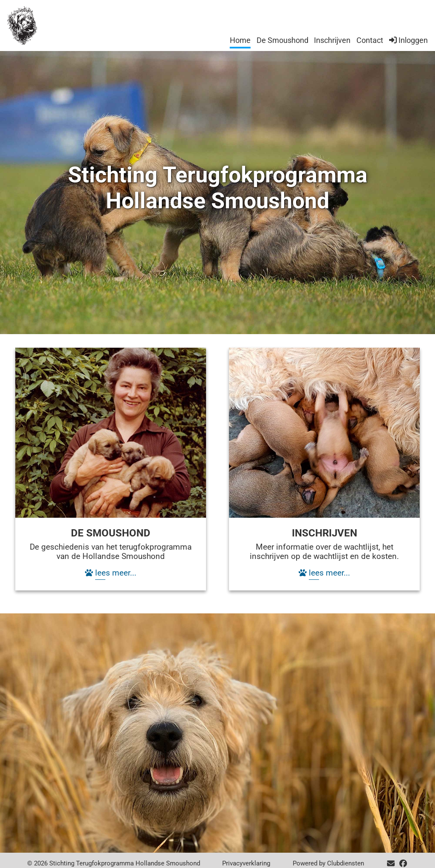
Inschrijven (332, 40)
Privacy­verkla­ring (246, 863)
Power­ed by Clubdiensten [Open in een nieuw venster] (328, 863)
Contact (370, 40)
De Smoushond (282, 40)
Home (240, 40)
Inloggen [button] (408, 40)
